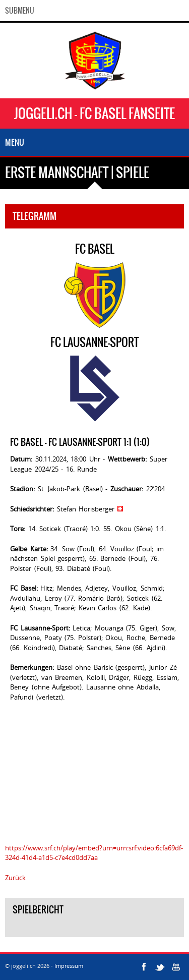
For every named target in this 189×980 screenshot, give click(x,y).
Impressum (69, 966)
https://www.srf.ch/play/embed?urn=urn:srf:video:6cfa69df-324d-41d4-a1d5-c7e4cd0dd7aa (94, 853)
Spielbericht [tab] (38, 910)
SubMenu (20, 11)
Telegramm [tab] (35, 216)
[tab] (94, 930)
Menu (15, 142)
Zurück (15, 878)
